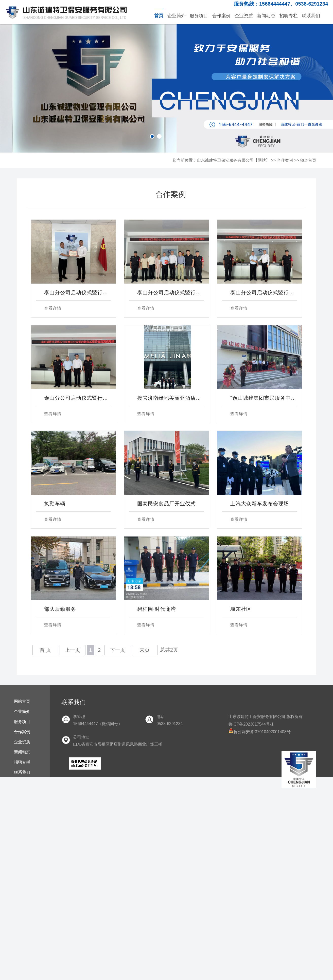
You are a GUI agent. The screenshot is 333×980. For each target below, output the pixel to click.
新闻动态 (266, 16)
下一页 (117, 650)
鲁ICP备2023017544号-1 (251, 724)
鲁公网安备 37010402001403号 (260, 732)
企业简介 (177, 16)
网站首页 (22, 701)
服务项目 (199, 16)
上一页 (73, 650)
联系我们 (311, 16)
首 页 (45, 650)
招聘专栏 (289, 16)
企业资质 (244, 16)
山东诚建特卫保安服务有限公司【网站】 (233, 160)
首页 (159, 16)
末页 (145, 650)
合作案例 (221, 16)
